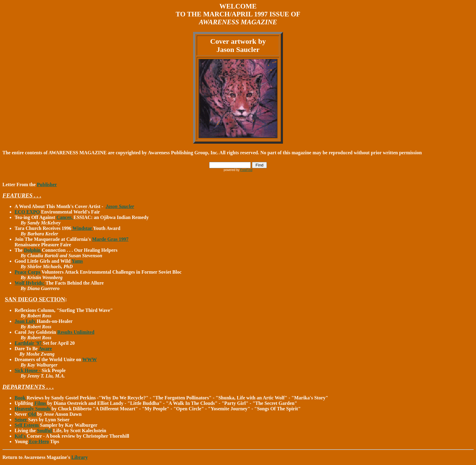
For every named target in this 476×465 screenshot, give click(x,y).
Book (21, 398)
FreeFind (246, 170)
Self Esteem (27, 425)
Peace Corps (28, 272)
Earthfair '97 (29, 343)
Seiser (21, 420)
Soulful (45, 431)
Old (33, 414)
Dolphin (33, 250)
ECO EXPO (28, 212)
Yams (77, 261)
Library (80, 457)
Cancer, (65, 217)
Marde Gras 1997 (110, 239)
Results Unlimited (76, 332)
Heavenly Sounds (33, 409)
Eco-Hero (38, 441)
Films (40, 403)
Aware (45, 349)
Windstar (82, 228)
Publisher (47, 185)
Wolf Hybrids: (30, 283)
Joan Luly (26, 321)
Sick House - (28, 370)
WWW (90, 359)
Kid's (21, 436)
